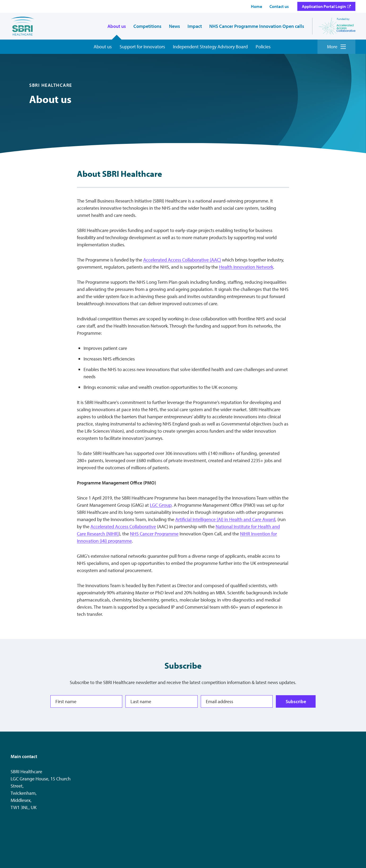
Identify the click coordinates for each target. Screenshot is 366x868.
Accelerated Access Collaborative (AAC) (182, 260)
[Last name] (161, 701)
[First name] (86, 701)
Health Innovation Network (246, 267)
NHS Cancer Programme (154, 534)
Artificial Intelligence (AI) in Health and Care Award (225, 519)
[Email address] (237, 701)
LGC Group (161, 505)
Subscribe (296, 701)
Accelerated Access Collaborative (123, 527)
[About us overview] (103, 47)
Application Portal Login (324, 6)
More (336, 47)
